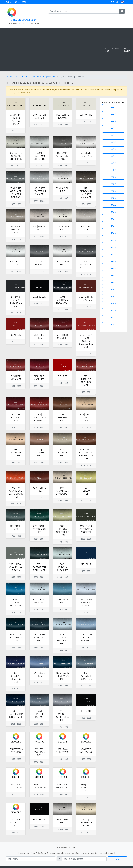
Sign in (115, 2)
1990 (113, 304)
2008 (113, 177)
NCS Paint (127, 50)
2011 (113, 156)
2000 (113, 233)
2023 (113, 114)
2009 (113, 170)
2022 (113, 121)
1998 (113, 247)
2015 (113, 128)
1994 (113, 275)
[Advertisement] (52, 49)
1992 (113, 290)
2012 (113, 149)
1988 (113, 318)
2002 (113, 219)
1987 (113, 325)
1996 (113, 261)
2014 (113, 135)
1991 (113, 297)
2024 (113, 107)
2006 (113, 191)
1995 (113, 268)
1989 (113, 311)
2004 (113, 205)
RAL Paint (106, 50)
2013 (113, 142)
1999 (113, 240)
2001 (113, 226)
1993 (113, 282)
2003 (113, 212)
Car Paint (116, 48)
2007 (113, 184)
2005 (113, 198)
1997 (113, 254)
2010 (113, 163)
